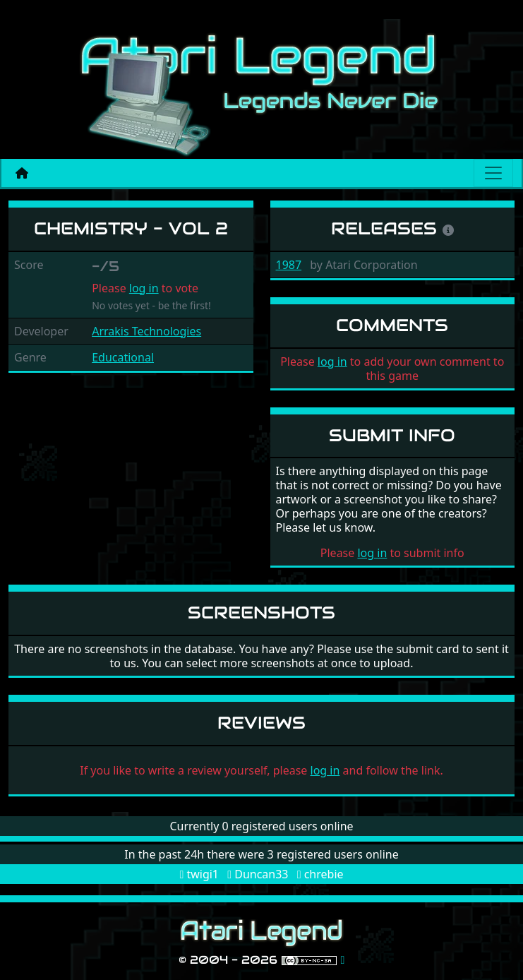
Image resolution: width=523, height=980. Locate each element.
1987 (289, 265)
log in (144, 288)
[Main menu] (493, 173)
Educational (123, 357)
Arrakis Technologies (146, 331)
